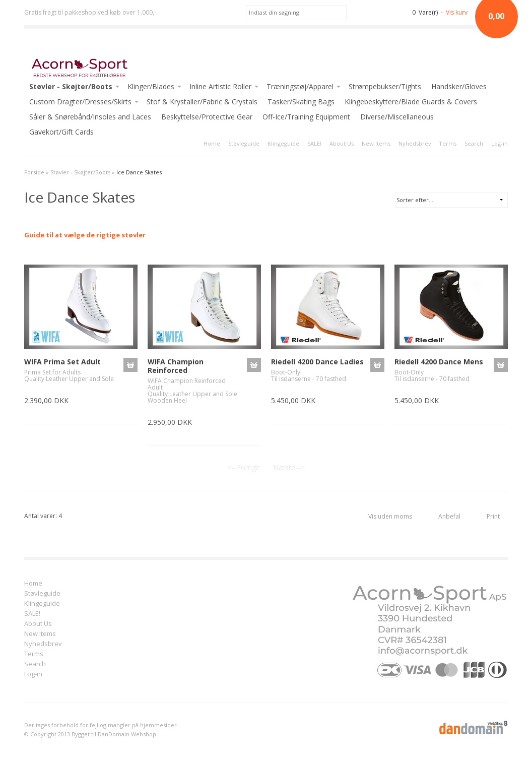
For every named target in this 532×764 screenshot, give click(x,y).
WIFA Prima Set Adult (62, 362)
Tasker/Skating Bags (301, 102)
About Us (342, 143)
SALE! (314, 143)
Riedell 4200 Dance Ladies (317, 362)
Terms (448, 143)
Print (493, 516)
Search (474, 143)
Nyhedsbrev (415, 143)
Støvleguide (244, 143)
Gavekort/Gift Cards (61, 132)
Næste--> (289, 467)
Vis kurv (457, 12)
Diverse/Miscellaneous (397, 117)
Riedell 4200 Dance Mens (439, 362)
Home (212, 143)
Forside (34, 172)
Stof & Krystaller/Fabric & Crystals (202, 102)
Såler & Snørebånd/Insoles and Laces (90, 117)
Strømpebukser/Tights (385, 86)
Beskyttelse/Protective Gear (207, 117)
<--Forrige (244, 467)
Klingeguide (283, 143)
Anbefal (449, 516)
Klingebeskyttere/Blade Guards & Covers (411, 102)
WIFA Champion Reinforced (176, 366)
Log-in (500, 143)
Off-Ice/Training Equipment (306, 117)
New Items (376, 143)
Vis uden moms (390, 516)
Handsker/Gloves (459, 86)
